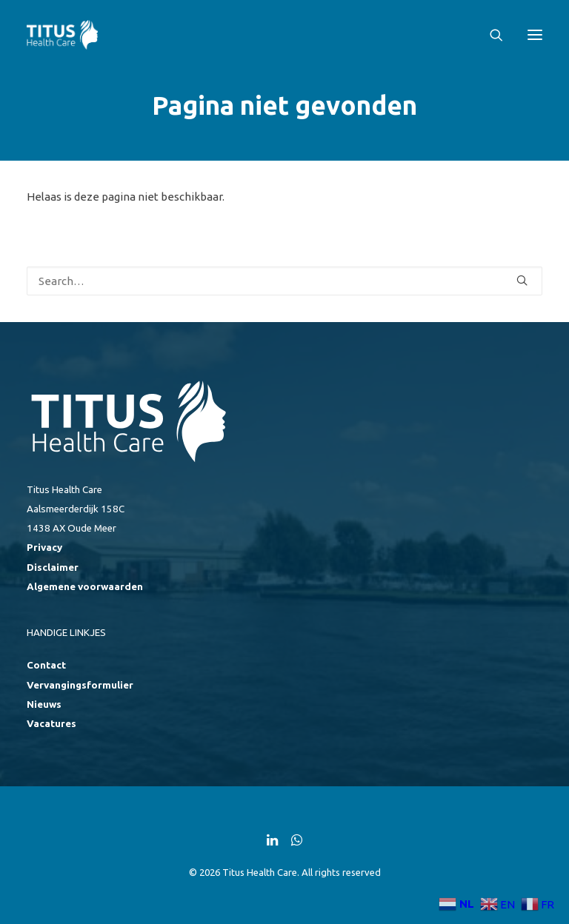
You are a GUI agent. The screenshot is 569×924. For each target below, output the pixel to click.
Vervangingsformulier (80, 685)
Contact (46, 665)
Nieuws (44, 704)
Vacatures (51, 724)
